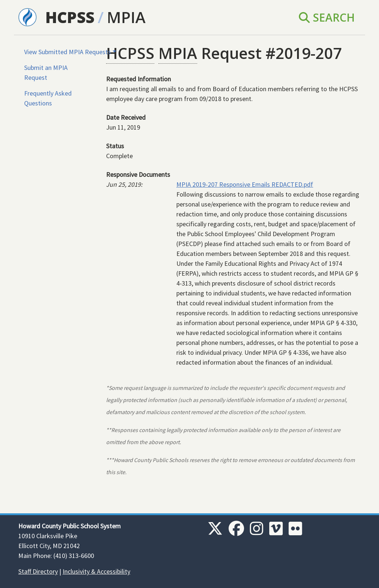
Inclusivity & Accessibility (96, 571)
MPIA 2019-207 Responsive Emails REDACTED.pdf (245, 184)
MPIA (126, 17)
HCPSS (70, 17)
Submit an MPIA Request (46, 72)
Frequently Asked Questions (48, 98)
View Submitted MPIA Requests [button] (67, 52)
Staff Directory (38, 571)
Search (327, 17)
